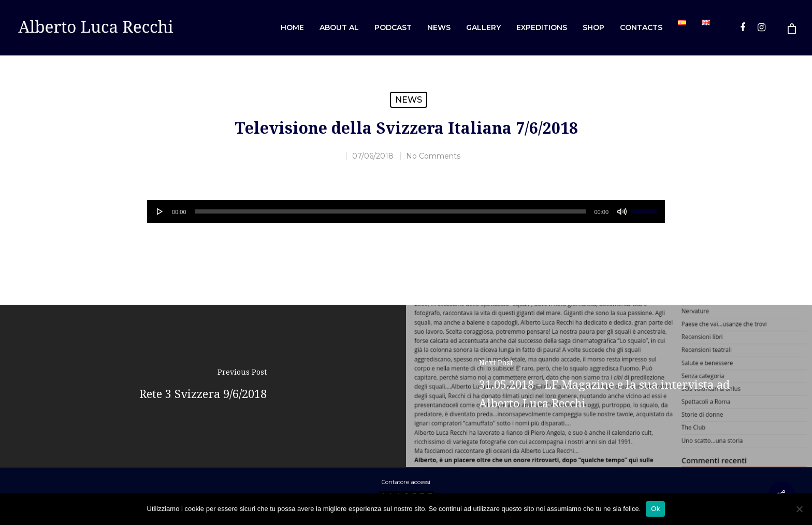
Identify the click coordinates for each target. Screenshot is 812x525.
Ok (655, 509)
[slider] (390, 211)
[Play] (160, 211)
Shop (593, 27)
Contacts (641, 27)
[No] (799, 509)
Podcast (393, 27)
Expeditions (542, 27)
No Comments (433, 156)
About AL (339, 27)
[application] (406, 211)
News (439, 27)
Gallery (483, 27)
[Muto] (622, 211)
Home (292, 27)
